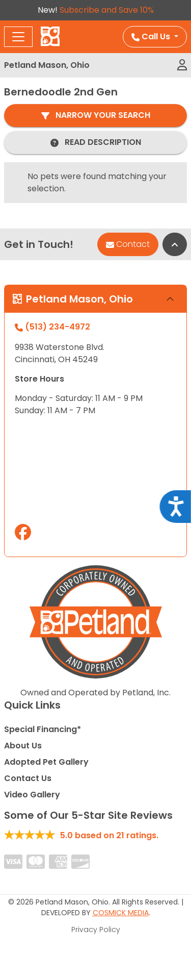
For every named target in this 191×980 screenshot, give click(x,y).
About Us (23, 746)
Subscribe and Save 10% (107, 10)
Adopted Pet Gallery (46, 762)
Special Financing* (43, 729)
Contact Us (28, 778)
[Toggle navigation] (18, 37)
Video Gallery (32, 795)
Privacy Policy (96, 929)
